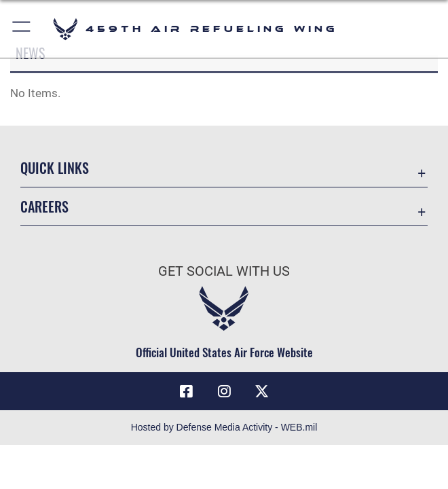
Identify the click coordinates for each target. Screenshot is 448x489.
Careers (44, 206)
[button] (22, 29)
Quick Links (55, 168)
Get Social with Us (224, 271)
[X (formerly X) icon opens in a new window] (261, 391)
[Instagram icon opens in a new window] (224, 391)
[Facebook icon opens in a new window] (187, 391)
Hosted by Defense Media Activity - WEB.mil (224, 427)
